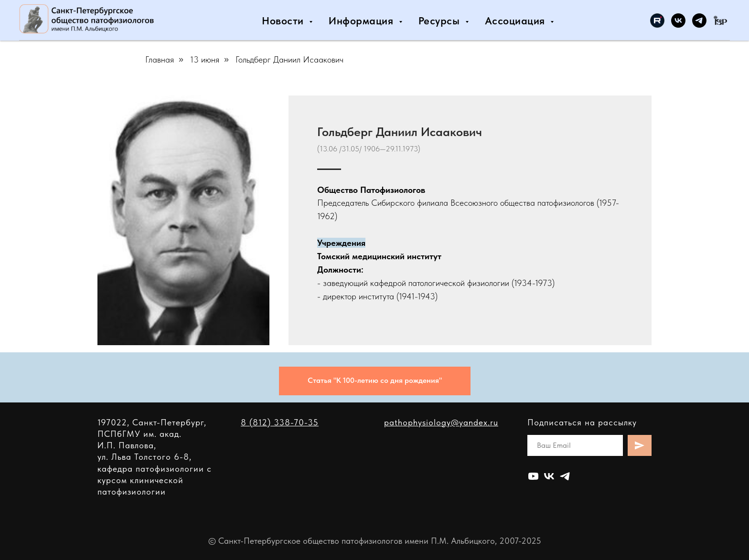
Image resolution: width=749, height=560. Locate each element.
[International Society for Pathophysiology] (720, 21)
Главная (160, 59)
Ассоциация (517, 21)
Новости (284, 21)
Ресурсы (441, 21)
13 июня (205, 59)
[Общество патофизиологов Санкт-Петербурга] (678, 21)
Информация (363, 21)
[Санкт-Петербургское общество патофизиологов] (657, 21)
